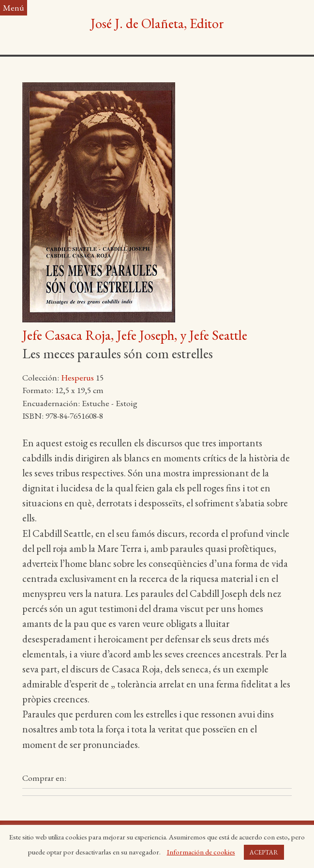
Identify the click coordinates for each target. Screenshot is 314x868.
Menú (14, 8)
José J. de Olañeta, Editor (157, 23)
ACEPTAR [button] (264, 852)
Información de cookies (201, 852)
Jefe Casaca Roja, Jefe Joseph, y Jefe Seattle (135, 335)
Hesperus (77, 377)
